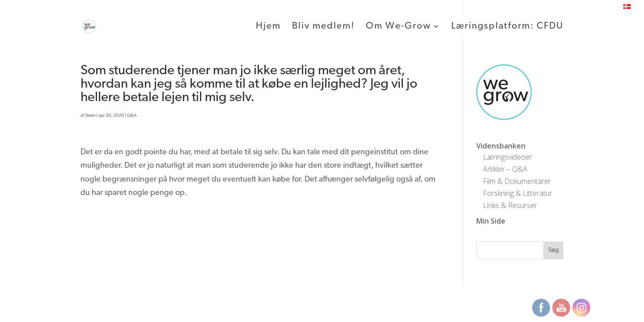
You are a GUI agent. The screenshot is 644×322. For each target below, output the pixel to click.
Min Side (491, 221)
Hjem (268, 27)
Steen (90, 116)
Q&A (132, 116)
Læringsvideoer (508, 157)
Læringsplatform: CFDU (507, 27)
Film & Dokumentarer (517, 181)
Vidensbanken (501, 146)
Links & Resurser (510, 205)
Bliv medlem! (323, 27)
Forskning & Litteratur (518, 193)
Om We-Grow (398, 27)
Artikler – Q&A (505, 169)
